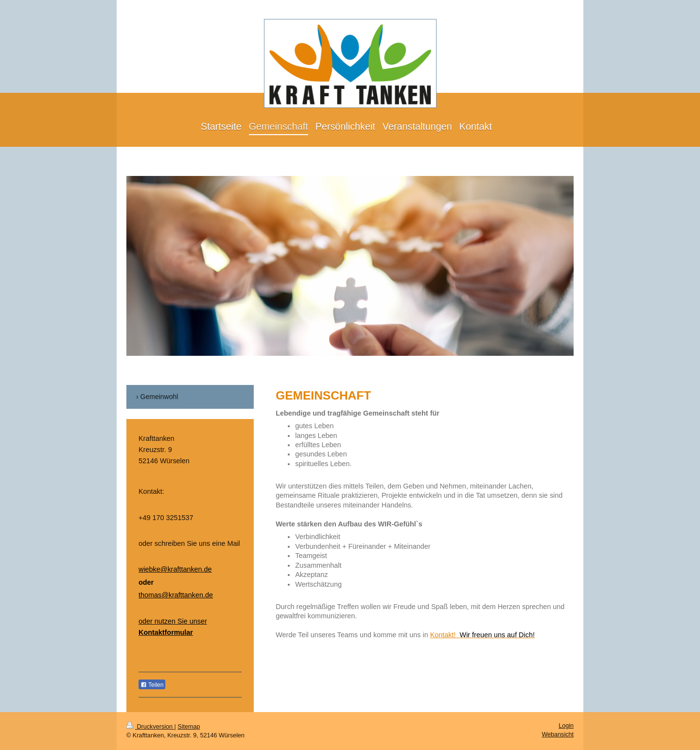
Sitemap (189, 727)
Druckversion (150, 727)
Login (566, 726)
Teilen (152, 685)
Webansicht (558, 734)
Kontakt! (482, 635)
